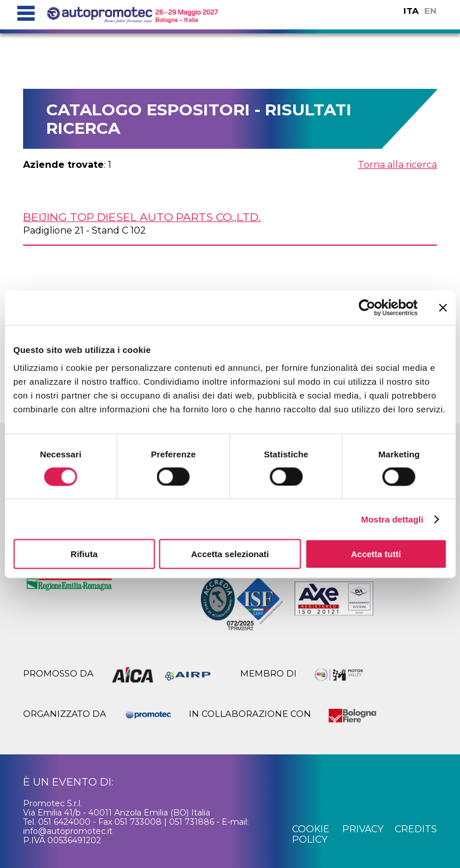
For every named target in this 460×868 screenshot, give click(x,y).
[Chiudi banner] (443, 307)
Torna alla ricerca (397, 165)
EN (431, 11)
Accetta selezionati (230, 554)
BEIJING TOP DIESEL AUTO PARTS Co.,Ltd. (142, 217)
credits (416, 829)
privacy (363, 829)
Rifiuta (84, 554)
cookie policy (311, 834)
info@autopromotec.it (68, 831)
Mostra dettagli (392, 519)
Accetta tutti (376, 554)
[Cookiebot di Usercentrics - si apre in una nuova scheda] (367, 307)
